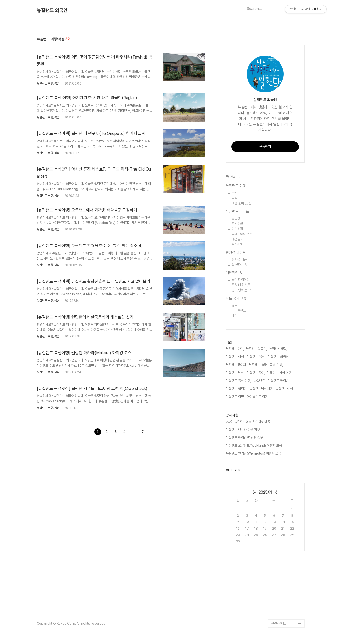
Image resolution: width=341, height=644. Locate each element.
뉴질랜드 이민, (235, 397)
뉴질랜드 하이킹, (279, 381)
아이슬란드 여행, (258, 397)
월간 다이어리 (241, 280)
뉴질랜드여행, (285, 389)
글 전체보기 (234, 177)
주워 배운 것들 (241, 285)
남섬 (234, 198)
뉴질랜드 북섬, (256, 357)
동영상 (236, 218)
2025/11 (265, 492)
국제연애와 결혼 (242, 234)
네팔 (234, 316)
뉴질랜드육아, (256, 373)
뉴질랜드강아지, (236, 365)
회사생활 (237, 223)
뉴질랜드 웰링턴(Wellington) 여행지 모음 (253, 453)
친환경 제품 (239, 259)
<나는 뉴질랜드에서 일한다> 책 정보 (250, 422)
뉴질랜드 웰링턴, (237, 389)
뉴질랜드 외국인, (279, 357)
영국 (234, 305)
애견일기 (237, 239)
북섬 (234, 193)
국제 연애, (276, 365)
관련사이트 (278, 623)
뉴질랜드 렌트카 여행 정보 (243, 430)
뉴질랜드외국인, (256, 349)
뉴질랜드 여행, (235, 357)
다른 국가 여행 (236, 298)
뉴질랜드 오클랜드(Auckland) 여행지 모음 (254, 445)
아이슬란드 (239, 310)
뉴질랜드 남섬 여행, (280, 373)
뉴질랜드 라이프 (237, 211)
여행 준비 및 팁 (241, 203)
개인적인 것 (234, 273)
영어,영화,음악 (241, 290)
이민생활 (237, 229)
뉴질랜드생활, (278, 349)
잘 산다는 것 (240, 265)
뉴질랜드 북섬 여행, (238, 381)
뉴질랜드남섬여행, (262, 389)
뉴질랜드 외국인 (52, 10)
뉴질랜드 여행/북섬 (48, 83)
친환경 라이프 (236, 252)
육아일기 (237, 244)
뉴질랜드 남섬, (235, 373)
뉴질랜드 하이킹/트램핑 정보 (244, 438)
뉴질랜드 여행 (236, 186)
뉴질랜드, (259, 381)
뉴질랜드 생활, (258, 365)
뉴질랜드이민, (235, 349)
